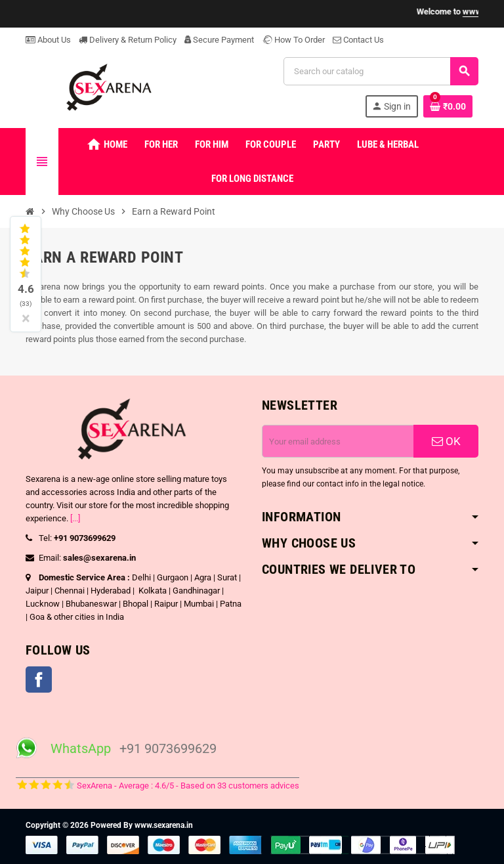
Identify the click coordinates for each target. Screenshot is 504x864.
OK (446, 441)
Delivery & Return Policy (128, 40)
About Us (48, 40)
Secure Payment (219, 40)
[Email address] (338, 441)
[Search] (381, 71)
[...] (75, 518)
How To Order (293, 40)
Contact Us (358, 40)
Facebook (39, 680)
